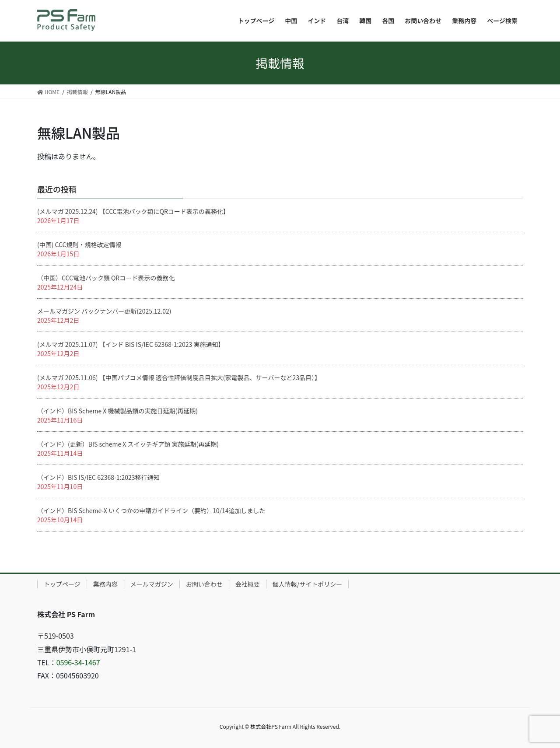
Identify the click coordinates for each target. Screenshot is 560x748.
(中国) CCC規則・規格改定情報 (79, 245)
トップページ (62, 584)
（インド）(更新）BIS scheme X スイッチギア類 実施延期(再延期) (128, 444)
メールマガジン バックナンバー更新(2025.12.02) (104, 311)
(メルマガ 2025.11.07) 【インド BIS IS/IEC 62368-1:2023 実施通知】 (131, 344)
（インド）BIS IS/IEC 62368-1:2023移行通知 (98, 477)
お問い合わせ (204, 584)
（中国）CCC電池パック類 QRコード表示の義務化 (106, 278)
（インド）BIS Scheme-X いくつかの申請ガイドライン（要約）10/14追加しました (151, 510)
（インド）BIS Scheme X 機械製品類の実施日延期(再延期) (117, 411)
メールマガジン (152, 584)
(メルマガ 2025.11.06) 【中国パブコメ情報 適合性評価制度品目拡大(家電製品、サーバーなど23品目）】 (179, 377)
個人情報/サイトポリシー (308, 584)
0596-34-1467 (78, 662)
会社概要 (248, 584)
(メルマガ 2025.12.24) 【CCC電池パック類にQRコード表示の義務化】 (133, 211)
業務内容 (105, 584)
